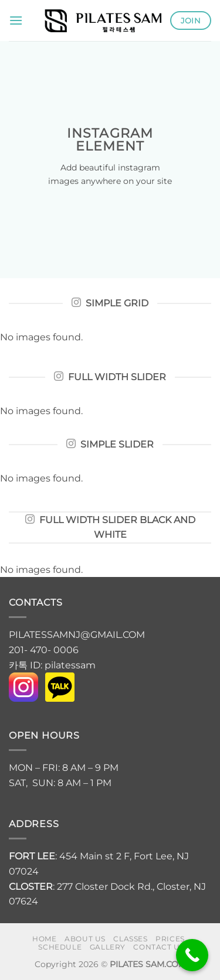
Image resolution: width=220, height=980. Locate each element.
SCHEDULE (60, 947)
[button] (16, 20)
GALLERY (108, 947)
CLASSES (130, 939)
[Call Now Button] (192, 955)
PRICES (170, 939)
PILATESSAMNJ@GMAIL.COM (78, 635)
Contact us (159, 947)
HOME (44, 939)
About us (85, 939)
